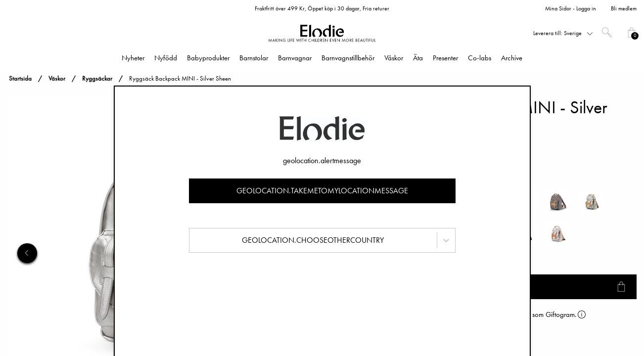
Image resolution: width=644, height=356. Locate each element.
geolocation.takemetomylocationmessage (322, 191)
